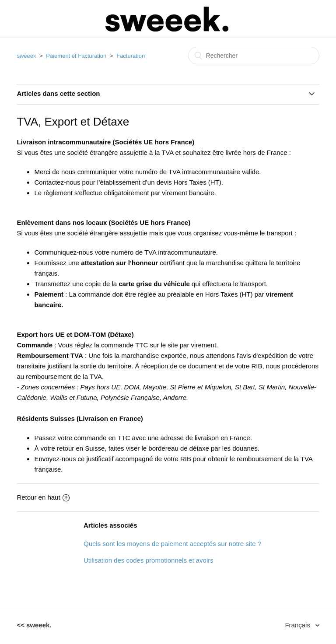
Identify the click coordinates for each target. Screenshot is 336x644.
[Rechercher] (254, 56)
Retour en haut (43, 497)
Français (298, 625)
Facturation (131, 56)
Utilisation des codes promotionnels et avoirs (149, 560)
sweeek (26, 56)
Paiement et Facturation (76, 56)
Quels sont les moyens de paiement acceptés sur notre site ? (172, 544)
